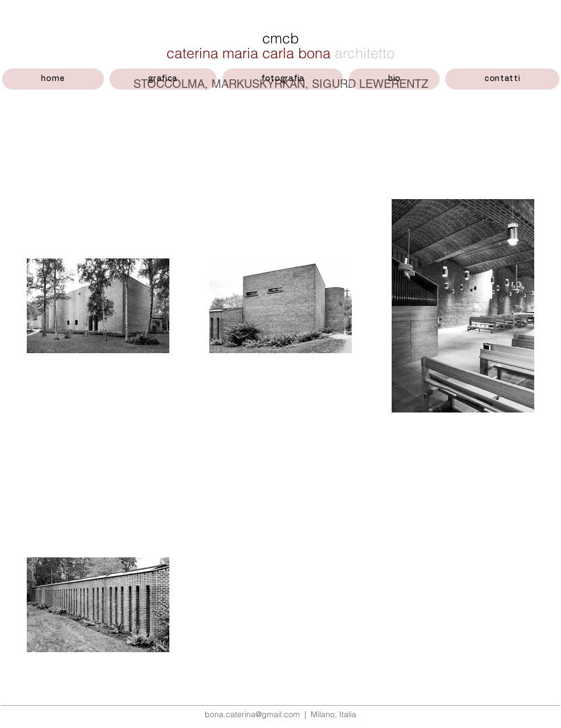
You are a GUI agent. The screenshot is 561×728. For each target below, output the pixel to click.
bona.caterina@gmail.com (252, 714)
